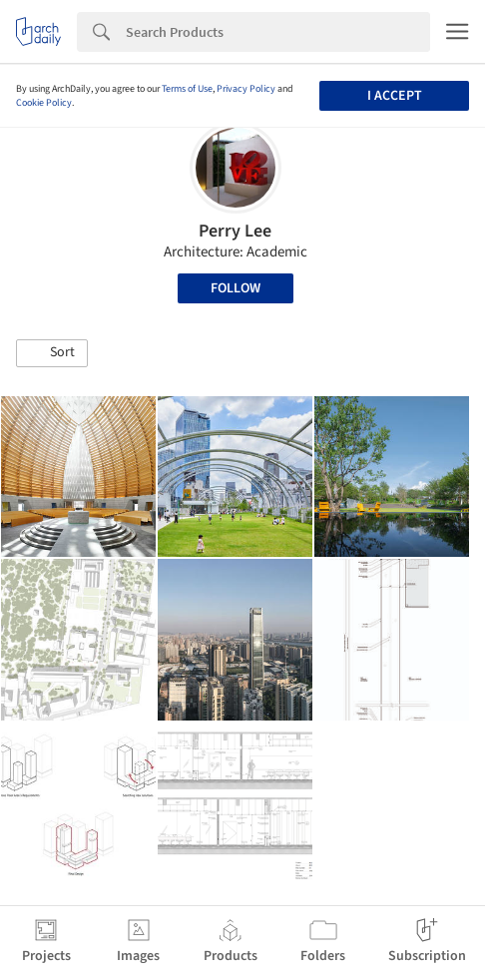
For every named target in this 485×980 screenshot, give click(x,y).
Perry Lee (235, 231)
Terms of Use (187, 89)
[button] (52, 353)
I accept (395, 96)
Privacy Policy (246, 89)
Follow (236, 288)
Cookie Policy (44, 103)
